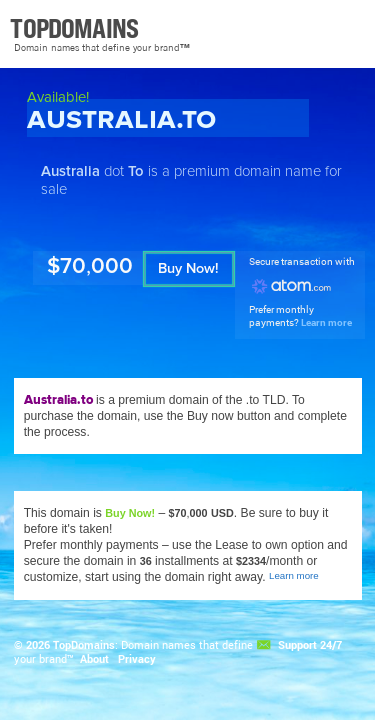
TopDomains (84, 645)
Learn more (326, 322)
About (94, 659)
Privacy (137, 659)
